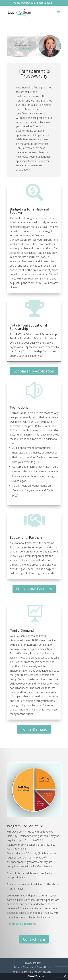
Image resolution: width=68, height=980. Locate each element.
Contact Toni (34, 939)
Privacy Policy (32, 963)
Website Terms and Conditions (32, 972)
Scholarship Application (34, 371)
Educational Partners (34, 589)
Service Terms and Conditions (32, 967)
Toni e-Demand (34, 729)
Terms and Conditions (21, 924)
